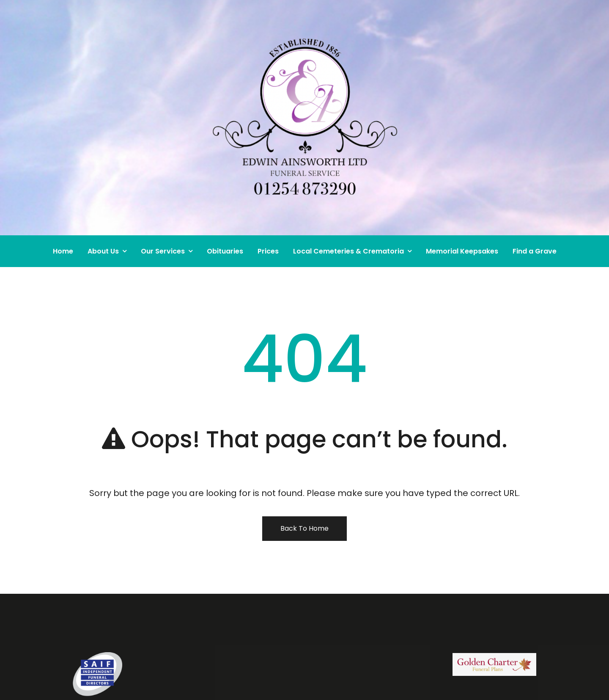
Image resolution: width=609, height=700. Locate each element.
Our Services (163, 251)
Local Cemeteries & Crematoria (348, 251)
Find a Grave (535, 251)
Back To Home (304, 528)
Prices (268, 251)
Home (63, 251)
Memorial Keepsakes (462, 251)
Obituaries (225, 251)
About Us (103, 251)
